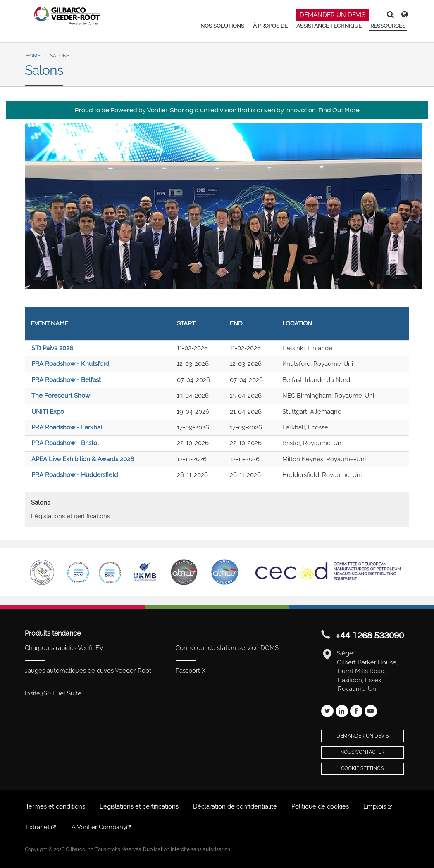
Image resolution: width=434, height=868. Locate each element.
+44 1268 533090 (370, 636)
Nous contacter (362, 752)
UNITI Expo (48, 412)
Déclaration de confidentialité (235, 806)
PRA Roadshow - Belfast (66, 380)
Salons (41, 503)
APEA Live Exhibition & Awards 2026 (83, 459)
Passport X (191, 671)
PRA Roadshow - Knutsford (70, 364)
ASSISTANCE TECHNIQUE (329, 26)
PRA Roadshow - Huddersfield (75, 475)
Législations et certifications (70, 516)
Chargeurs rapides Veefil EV (64, 648)
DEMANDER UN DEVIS (333, 15)
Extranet (41, 827)
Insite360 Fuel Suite (53, 693)
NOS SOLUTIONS (222, 26)
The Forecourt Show (61, 396)
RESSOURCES (388, 26)
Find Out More (339, 110)
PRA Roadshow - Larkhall (68, 427)
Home (33, 56)
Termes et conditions (55, 806)
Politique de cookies (320, 806)
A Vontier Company (102, 827)
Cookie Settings (362, 768)
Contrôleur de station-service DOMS (227, 648)
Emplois (378, 806)
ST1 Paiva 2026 (52, 348)
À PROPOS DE (270, 26)
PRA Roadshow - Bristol (65, 443)
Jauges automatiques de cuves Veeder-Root (88, 671)
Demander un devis (362, 736)
